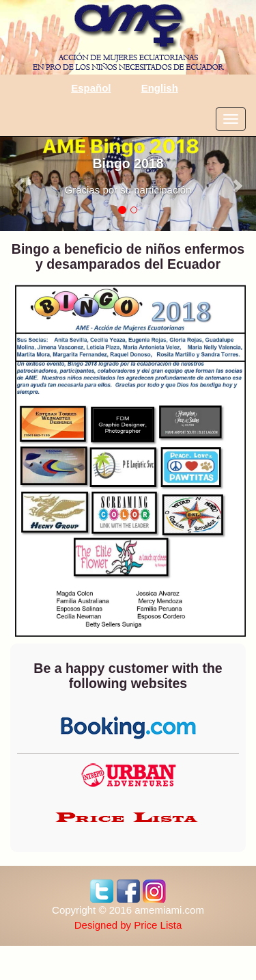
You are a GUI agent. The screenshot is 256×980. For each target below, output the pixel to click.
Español (91, 88)
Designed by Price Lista (128, 925)
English (160, 88)
